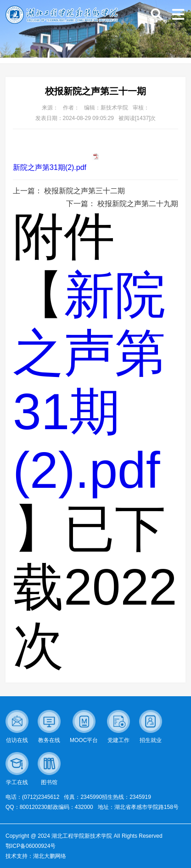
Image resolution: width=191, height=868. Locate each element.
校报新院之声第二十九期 (138, 204)
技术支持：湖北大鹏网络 (36, 856)
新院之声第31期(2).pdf (50, 167)
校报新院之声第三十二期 (84, 191)
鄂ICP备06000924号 (31, 846)
